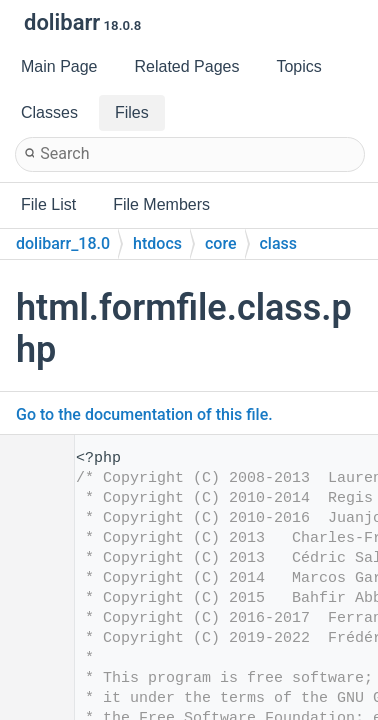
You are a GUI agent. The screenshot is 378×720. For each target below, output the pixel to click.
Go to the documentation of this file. (144, 414)
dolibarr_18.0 (63, 243)
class (279, 243)
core (221, 243)
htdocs (157, 243)
